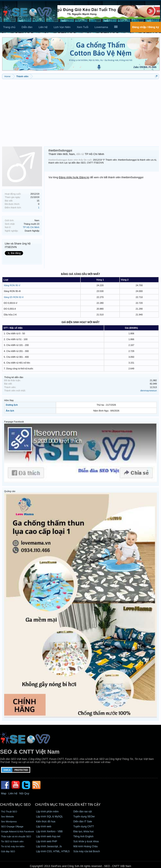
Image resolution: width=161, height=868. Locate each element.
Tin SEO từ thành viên (12, 841)
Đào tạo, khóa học (84, 831)
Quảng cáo (10, 491)
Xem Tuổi (83, 27)
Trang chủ (9, 27)
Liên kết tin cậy (87, 805)
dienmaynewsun (149, 391)
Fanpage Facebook (14, 422)
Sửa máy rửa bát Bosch (87, 851)
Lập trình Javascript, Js (49, 846)
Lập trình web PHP (46, 841)
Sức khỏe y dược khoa (86, 841)
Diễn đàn (27, 27)
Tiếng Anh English (84, 836)
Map (4, 793)
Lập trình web (44, 826)
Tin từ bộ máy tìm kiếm (13, 846)
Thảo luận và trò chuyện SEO (16, 836)
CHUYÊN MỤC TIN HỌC (54, 805)
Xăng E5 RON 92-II (14, 297)
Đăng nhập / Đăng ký (146, 27)
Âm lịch (10, 411)
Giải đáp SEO (8, 851)
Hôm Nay (9, 400)
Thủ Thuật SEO (9, 812)
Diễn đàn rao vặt (83, 812)
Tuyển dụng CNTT (84, 826)
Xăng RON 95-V (12, 285)
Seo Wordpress (9, 822)
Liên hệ (43, 27)
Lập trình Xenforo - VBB (49, 831)
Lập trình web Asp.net (48, 836)
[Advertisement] (80, 111)
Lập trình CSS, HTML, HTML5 (53, 851)
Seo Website (7, 817)
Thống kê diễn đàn (14, 377)
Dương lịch (12, 405)
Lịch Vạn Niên (62, 27)
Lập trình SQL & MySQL (49, 817)
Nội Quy (24, 793)
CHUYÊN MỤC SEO (15, 805)
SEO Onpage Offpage (12, 826)
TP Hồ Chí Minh (31, 227)
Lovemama (101, 27)
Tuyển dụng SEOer (84, 817)
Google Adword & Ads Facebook (17, 831)
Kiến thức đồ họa (46, 822)
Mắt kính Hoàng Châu (86, 846)
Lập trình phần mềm (47, 812)
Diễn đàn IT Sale (83, 822)
